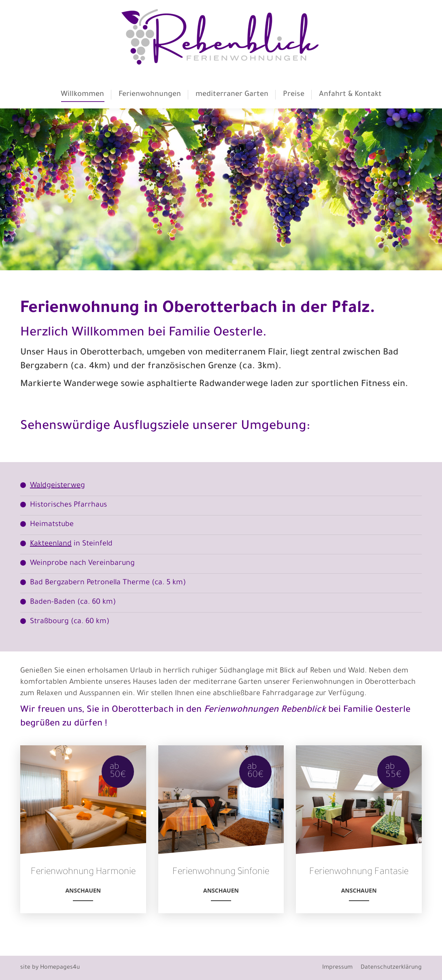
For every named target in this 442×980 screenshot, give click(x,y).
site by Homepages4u (50, 968)
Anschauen (83, 894)
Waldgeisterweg (57, 486)
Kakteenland (51, 544)
